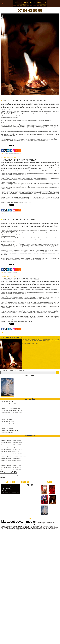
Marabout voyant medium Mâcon (9, 445)
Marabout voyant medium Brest (8, 470)
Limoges (36, 525)
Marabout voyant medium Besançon (9, 438)
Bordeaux (6, 214)
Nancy (20, 526)
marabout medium (49, 525)
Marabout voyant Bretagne (7, 417)
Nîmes (29, 526)
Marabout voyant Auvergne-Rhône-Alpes (10, 409)
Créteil (50, 524)
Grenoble (9, 525)
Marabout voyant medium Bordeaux (20, 161)
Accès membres (26, 534)
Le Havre (22, 525)
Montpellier (10, 526)
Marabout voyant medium (7, 402)
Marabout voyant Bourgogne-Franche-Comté (11, 413)
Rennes (52, 526)
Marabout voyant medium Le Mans (9, 454)
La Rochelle (6, 332)
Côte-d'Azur (45, 524)
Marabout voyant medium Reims (9, 461)
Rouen (56, 526)
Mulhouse (16, 526)
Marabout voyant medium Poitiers (19, 220)
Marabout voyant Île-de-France (8, 422)
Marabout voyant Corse (6, 420)
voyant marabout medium (22, 528)
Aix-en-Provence (51, 528)
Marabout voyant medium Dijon (8, 447)
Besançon (8, 524)
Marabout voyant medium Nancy (9, 440)
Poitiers (15, 273)
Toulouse (19, 527)
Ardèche (56, 522)
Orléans (33, 526)
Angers (43, 522)
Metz (2, 526)
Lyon (39, 525)
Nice (26, 526)
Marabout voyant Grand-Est (7, 426)
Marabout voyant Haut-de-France (8, 424)
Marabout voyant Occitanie (7, 433)
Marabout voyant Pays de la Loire (8, 404)
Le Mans (27, 525)
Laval (19, 525)
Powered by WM (34, 534)
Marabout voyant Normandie (7, 406)
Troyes (26, 527)
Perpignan (40, 526)
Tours (23, 527)
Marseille (55, 525)
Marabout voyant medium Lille (8, 452)
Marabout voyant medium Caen (8, 467)
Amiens (39, 522)
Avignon (3, 524)
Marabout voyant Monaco (7, 428)
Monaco (6, 526)
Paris (36, 526)
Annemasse (51, 522)
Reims (48, 526)
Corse (41, 524)
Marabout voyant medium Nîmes (9, 463)
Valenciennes (35, 527)
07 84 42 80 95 (30, 11)
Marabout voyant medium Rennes (9, 449)
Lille (33, 525)
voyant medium (32, 528)
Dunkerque (4, 525)
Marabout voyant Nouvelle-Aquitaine (9, 415)
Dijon (53, 524)
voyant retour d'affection (41, 528)
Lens (30, 525)
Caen (24, 524)
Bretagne (20, 524)
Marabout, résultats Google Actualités (9, 490)
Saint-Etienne (4, 527)
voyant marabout (12, 528)
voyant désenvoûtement (44, 527)
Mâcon (42, 525)
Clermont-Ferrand (8, 154)
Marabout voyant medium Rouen (9, 465)
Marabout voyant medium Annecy (9, 442)
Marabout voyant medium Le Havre (9, 458)
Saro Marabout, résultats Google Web (10, 492)
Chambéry (28, 524)
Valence (30, 527)
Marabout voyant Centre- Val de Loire (9, 430)
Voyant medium (6, 488)
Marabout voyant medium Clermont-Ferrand (11, 456)
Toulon (15, 527)
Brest (16, 524)
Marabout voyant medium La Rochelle (21, 279)
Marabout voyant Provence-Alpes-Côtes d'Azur (11, 411)
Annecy (47, 522)
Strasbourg (10, 527)
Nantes (23, 526)
